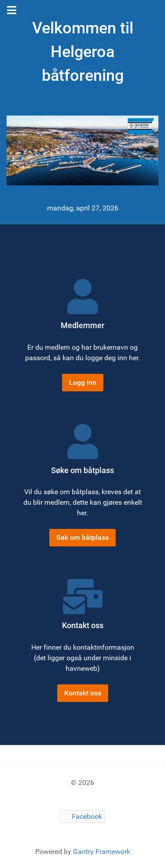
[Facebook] (83, 816)
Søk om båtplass (82, 537)
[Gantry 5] (82, 150)
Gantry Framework (102, 852)
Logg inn (83, 382)
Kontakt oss (83, 693)
